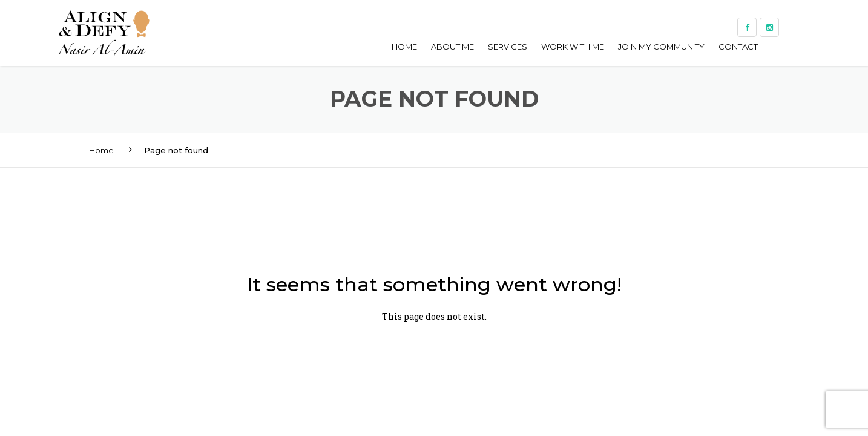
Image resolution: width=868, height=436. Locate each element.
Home (404, 47)
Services (508, 47)
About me (452, 47)
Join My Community (661, 47)
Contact (738, 47)
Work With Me (573, 47)
